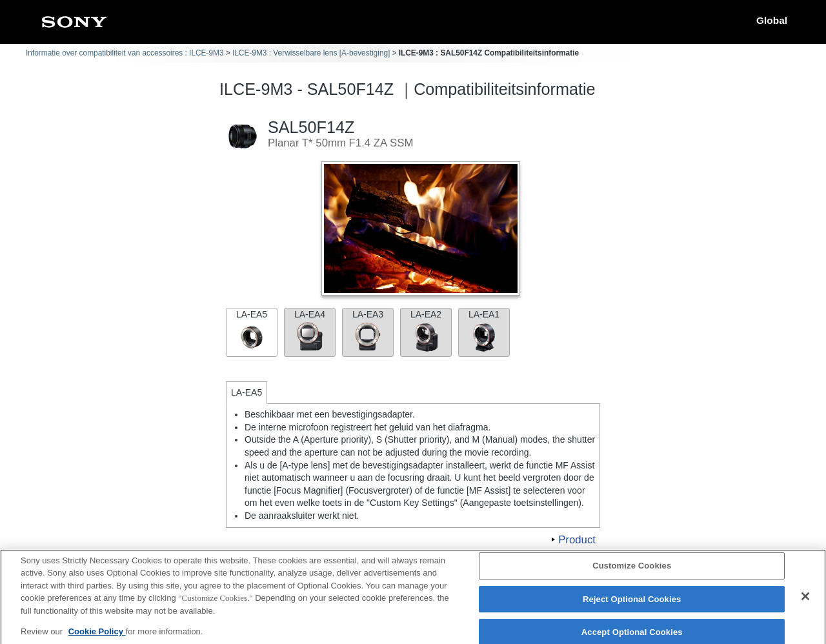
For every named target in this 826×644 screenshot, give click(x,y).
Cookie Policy (97, 636)
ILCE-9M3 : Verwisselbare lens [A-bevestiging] (311, 53)
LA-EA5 (252, 331)
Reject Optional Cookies (632, 604)
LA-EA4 (310, 331)
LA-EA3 (368, 331)
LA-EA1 (484, 331)
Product (577, 540)
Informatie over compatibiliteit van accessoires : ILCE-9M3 (125, 53)
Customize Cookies (632, 570)
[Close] (805, 601)
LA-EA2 (426, 331)
